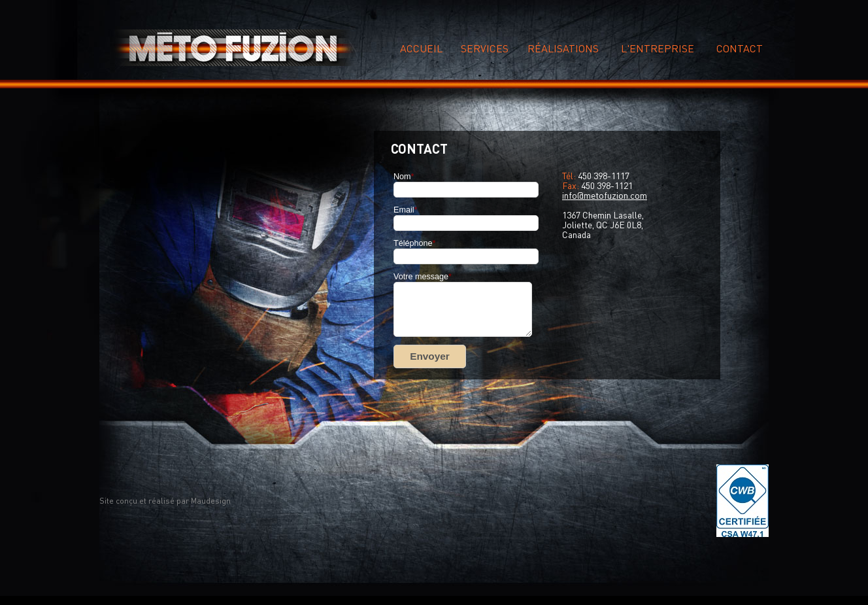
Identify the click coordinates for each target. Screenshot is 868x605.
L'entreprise (658, 48)
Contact (740, 48)
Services (485, 48)
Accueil (421, 48)
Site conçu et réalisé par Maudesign (165, 501)
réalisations (563, 48)
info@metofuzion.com (605, 195)
